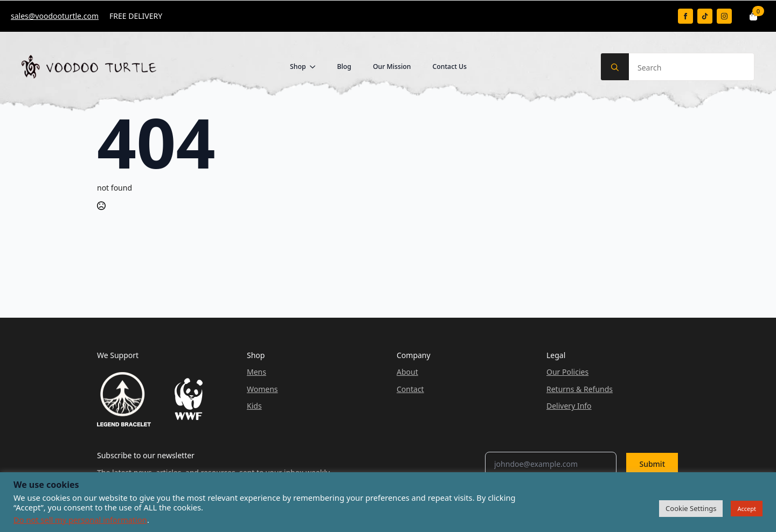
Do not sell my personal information (80, 520)
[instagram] (724, 16)
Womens (262, 389)
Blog (344, 66)
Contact (410, 389)
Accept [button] (747, 509)
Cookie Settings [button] (691, 508)
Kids (254, 406)
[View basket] (754, 16)
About (407, 372)
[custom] (705, 16)
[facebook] (685, 16)
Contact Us (449, 66)
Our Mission (392, 66)
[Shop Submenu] (316, 67)
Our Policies (567, 372)
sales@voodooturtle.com (55, 16)
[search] (615, 67)
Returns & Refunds (580, 389)
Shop (298, 66)
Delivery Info (569, 406)
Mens (257, 372)
